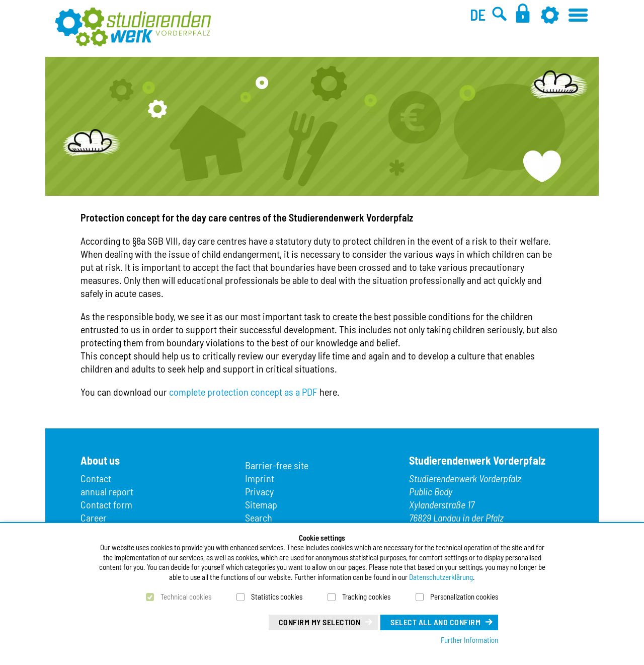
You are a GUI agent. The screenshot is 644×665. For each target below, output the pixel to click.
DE (478, 15)
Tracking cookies (366, 597)
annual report (107, 491)
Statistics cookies (277, 597)
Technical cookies (186, 597)
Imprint (260, 478)
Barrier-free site (277, 465)
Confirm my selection (320, 622)
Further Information (469, 640)
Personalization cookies (464, 597)
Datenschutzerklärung (441, 577)
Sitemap (261, 504)
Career (94, 518)
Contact (96, 478)
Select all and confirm (435, 622)
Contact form (106, 504)
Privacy (259, 491)
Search (259, 518)
